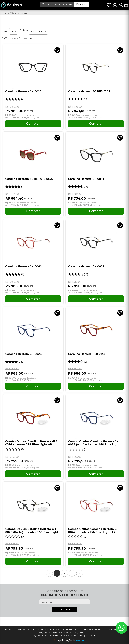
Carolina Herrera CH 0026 (86, 267)
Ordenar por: (24, 31)
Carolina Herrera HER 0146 (87, 354)
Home (6, 13)
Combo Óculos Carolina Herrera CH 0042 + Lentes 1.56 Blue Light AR (93, 531)
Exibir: (5, 31)
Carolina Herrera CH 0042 (24, 267)
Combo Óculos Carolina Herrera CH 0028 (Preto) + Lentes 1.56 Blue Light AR (32, 531)
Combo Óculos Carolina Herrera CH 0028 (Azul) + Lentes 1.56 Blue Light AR (94, 443)
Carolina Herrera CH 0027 (23, 92)
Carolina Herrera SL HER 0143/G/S (29, 179)
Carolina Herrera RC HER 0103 (89, 92)
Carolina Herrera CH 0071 (86, 179)
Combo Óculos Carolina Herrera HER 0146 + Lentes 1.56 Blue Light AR (31, 443)
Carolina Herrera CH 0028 (23, 354)
